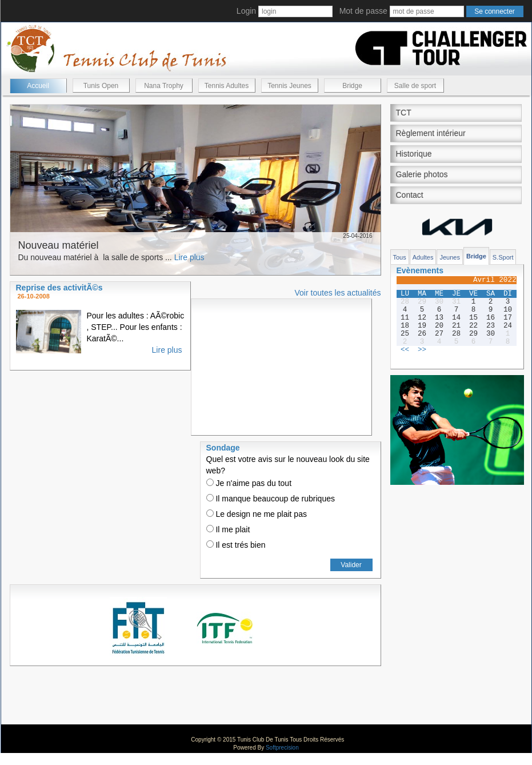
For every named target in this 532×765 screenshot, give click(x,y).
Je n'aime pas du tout (249, 483)
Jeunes (449, 257)
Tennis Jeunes (289, 86)
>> (422, 350)
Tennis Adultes (227, 86)
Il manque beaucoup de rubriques (271, 499)
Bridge (352, 86)
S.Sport (503, 257)
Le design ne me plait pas (257, 514)
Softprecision (282, 748)
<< (405, 350)
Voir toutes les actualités (338, 293)
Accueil (38, 86)
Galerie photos (422, 174)
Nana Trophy (164, 86)
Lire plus (189, 257)
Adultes (423, 257)
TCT (404, 113)
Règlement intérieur (431, 133)
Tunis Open (101, 86)
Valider (351, 565)
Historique (414, 154)
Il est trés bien (236, 545)
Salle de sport (415, 86)
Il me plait (228, 529)
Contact (410, 195)
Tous (400, 257)
